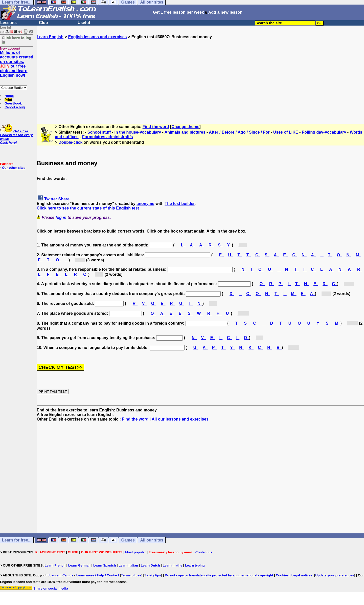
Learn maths (173, 565)
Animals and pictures (185, 132)
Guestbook (13, 103)
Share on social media (51, 588)
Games (128, 540)
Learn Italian (128, 565)
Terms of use (131, 575)
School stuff (99, 132)
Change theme (185, 127)
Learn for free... (17, 540)
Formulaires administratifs (108, 137)
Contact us (204, 552)
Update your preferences (335, 575)
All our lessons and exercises (180, 419)
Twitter (51, 199)
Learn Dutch (150, 565)
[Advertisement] (200, 75)
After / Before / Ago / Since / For (239, 132)
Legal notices (302, 575)
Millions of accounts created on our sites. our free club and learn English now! (17, 64)
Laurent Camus (62, 575)
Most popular (135, 552)
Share (64, 199)
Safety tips (153, 575)
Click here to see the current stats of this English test (88, 208)
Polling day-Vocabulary (324, 132)
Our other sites (14, 168)
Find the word (156, 127)
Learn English (50, 37)
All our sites (152, 540)
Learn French (55, 565)
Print (8, 100)
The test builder (179, 204)
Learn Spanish (105, 565)
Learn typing (195, 565)
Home (9, 96)
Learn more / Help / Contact (98, 575)
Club (43, 23)
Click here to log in (17, 40)
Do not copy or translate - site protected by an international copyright (219, 575)
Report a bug (15, 107)
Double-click (70, 142)
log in (61, 217)
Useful (84, 23)
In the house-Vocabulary (138, 132)
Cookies (282, 575)
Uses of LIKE (286, 132)
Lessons (8, 23)
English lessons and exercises (97, 37)
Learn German (79, 565)
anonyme (145, 204)
